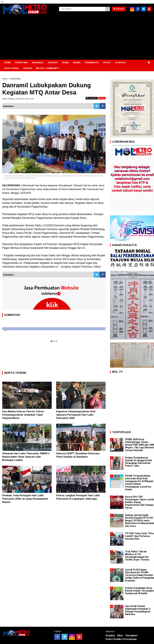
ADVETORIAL (12, 68)
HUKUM (27, 68)
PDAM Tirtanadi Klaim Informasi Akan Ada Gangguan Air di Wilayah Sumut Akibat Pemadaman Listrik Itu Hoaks (139, 483)
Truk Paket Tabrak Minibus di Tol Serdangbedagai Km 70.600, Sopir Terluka (137, 556)
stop (102, 98)
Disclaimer (132, 636)
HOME (7, 62)
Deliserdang (15, 79)
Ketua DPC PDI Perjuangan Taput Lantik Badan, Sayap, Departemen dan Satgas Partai (139, 502)
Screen (119, 9)
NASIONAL (38, 62)
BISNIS (77, 62)
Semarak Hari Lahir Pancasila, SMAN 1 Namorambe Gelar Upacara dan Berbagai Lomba (26, 457)
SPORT (107, 62)
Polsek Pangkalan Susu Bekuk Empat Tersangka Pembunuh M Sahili (139, 591)
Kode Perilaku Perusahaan (121, 639)
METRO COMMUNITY (48, 68)
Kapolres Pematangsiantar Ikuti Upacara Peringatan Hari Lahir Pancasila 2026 (76, 415)
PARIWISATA (92, 62)
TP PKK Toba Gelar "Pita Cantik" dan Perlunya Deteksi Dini (139, 536)
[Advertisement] (77, 37)
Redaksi (110, 636)
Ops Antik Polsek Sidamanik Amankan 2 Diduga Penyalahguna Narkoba (138, 610)
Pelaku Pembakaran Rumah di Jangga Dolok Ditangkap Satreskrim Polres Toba (139, 462)
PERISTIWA (21, 62)
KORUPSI (120, 62)
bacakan (92, 98)
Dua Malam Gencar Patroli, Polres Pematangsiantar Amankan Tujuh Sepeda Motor (23, 415)
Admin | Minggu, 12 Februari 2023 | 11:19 (18, 99)
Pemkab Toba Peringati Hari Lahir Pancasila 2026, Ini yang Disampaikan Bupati (25, 499)
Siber (120, 636)
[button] (149, 61)
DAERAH (53, 62)
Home (5, 79)
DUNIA (65, 62)
